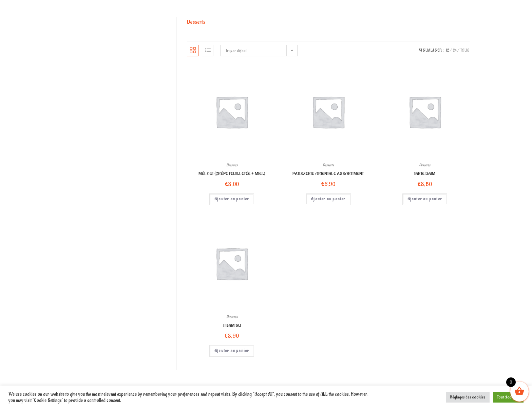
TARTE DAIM (425, 174)
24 (455, 50)
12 (448, 50)
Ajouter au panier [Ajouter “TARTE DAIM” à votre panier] (425, 199)
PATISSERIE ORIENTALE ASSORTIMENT (328, 174)
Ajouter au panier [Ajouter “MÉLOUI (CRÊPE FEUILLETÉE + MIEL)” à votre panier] (232, 199)
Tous (465, 50)
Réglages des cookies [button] (468, 397)
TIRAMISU (232, 325)
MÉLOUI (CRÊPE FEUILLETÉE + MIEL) (232, 174)
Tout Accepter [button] (508, 397)
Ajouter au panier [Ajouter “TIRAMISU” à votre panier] (232, 351)
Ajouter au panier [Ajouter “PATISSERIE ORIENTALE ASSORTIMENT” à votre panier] (328, 199)
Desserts (232, 165)
